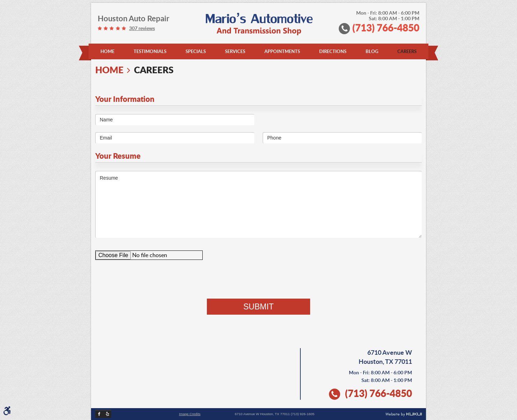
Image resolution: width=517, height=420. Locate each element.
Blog (372, 51)
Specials (196, 51)
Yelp (107, 414)
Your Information (125, 99)
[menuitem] (107, 51)
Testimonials (150, 51)
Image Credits (190, 414)
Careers (407, 51)
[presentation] (258, 279)
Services (235, 51)
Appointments (282, 51)
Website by (404, 415)
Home (107, 51)
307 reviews (142, 28)
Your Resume (118, 156)
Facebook (99, 414)
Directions (333, 51)
